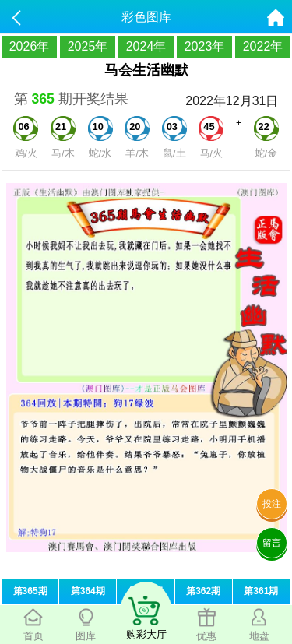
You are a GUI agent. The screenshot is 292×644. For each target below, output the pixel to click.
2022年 (263, 46)
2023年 (205, 46)
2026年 (30, 46)
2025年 (88, 46)
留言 (272, 543)
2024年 (146, 46)
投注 (272, 504)
